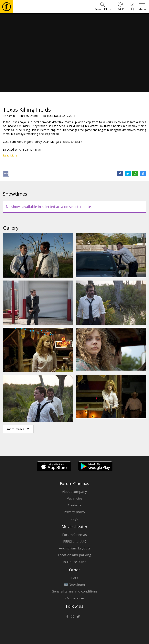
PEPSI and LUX (74, 541)
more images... (18, 429)
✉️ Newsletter (75, 585)
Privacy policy (74, 512)
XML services (74, 598)
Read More (10, 155)
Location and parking (74, 555)
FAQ (74, 578)
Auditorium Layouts (75, 548)
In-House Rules (74, 562)
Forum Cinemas (74, 535)
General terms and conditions (75, 591)
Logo (74, 518)
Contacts (75, 505)
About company (74, 492)
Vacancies (75, 498)
